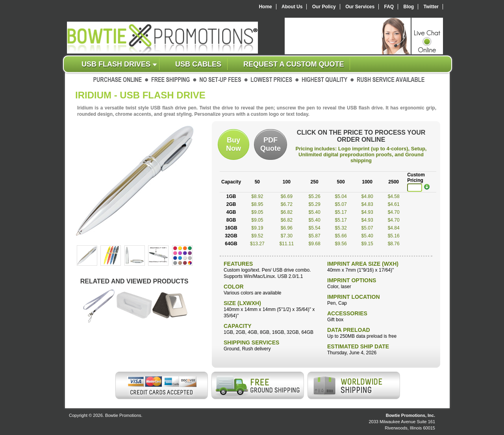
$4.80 (367, 196)
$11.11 (286, 244)
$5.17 (341, 212)
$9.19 (257, 228)
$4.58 (394, 196)
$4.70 (394, 212)
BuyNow (233, 144)
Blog (409, 7)
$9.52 (257, 236)
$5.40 (315, 212)
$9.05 (257, 212)
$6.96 (287, 228)
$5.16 (394, 236)
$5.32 (341, 228)
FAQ (389, 7)
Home (265, 7)
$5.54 (315, 228)
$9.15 (367, 244)
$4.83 (367, 204)
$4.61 (394, 204)
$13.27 (257, 244)
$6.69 (287, 196)
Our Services (360, 7)
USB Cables (198, 64)
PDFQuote (271, 144)
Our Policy (324, 7)
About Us (292, 7)
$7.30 (287, 236)
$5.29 (315, 204)
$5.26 (315, 196)
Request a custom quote (294, 64)
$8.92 (257, 196)
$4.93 (367, 212)
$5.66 (341, 236)
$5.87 (315, 236)
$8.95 (257, 204)
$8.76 (394, 244)
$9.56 (341, 244)
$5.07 (341, 204)
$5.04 (341, 196)
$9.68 (315, 244)
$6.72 (287, 204)
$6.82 (287, 212)
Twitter (431, 7)
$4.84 (394, 228)
